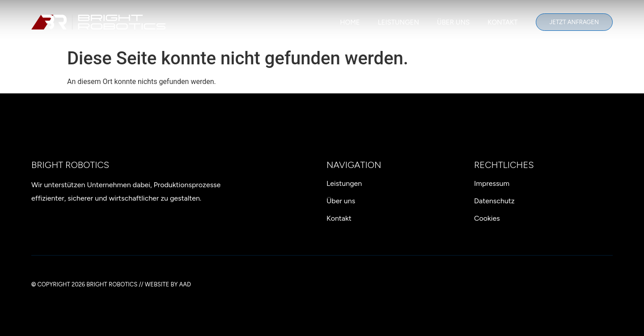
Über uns (453, 22)
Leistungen (398, 22)
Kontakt (502, 22)
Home (350, 22)
